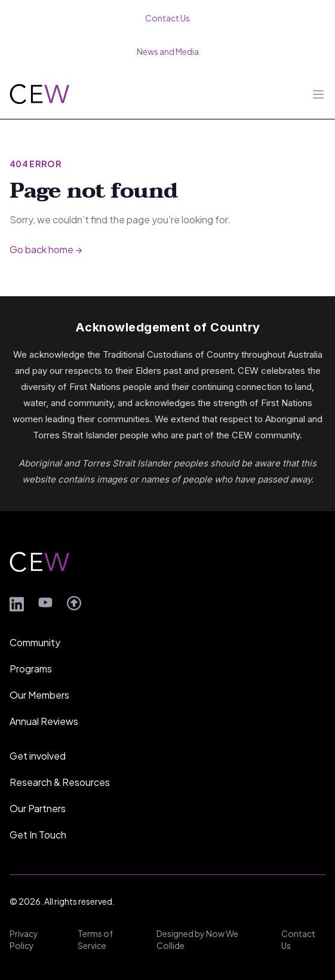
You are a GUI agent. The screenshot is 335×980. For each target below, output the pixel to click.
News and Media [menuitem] (168, 51)
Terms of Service (95, 939)
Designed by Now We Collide (197, 939)
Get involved (38, 756)
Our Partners (38, 808)
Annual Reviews (44, 721)
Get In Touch (38, 835)
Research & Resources (60, 782)
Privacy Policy (24, 939)
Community (35, 642)
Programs (31, 669)
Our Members (39, 695)
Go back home (46, 249)
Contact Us (298, 939)
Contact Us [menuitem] (167, 18)
